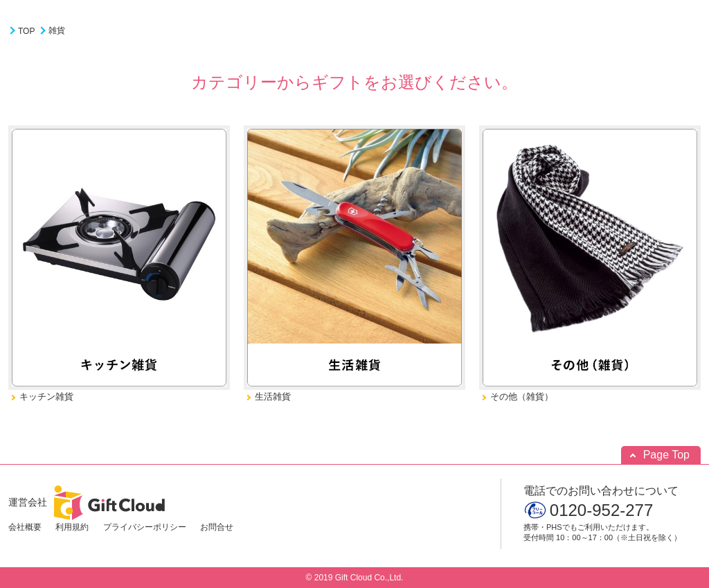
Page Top (666, 455)
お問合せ (217, 527)
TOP (26, 31)
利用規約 (72, 527)
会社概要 (25, 527)
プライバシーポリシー (145, 527)
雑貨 (57, 30)
